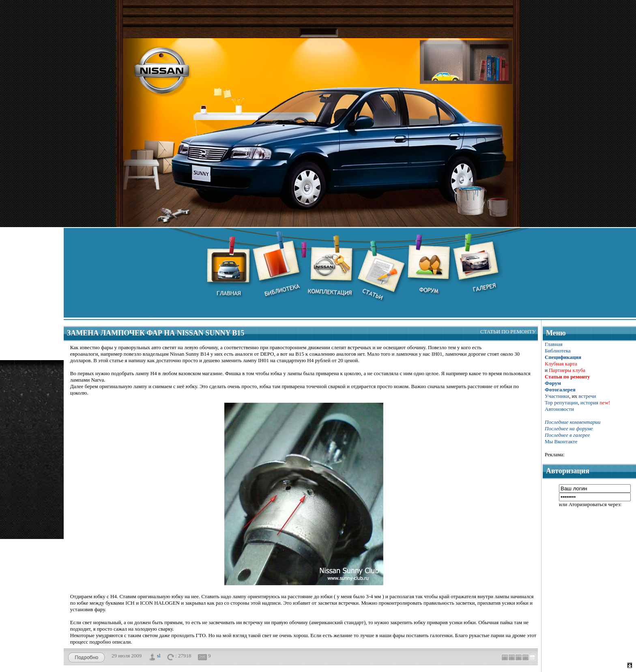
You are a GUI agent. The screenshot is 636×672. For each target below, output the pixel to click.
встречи (587, 396)
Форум (553, 383)
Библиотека (558, 351)
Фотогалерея (560, 390)
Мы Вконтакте (561, 441)
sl (159, 655)
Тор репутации (561, 403)
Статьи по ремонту (508, 332)
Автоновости (559, 409)
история (589, 403)
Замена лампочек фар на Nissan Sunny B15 (156, 333)
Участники (557, 396)
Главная (554, 344)
